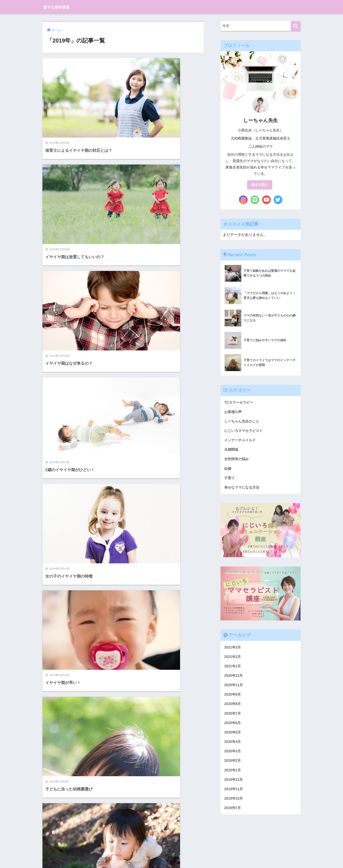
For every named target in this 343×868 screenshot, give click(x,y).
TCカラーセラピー (240, 403)
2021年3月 (233, 651)
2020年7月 (233, 720)
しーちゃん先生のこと (243, 423)
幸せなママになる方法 (243, 491)
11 (137, 433)
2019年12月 (234, 788)
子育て (230, 481)
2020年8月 (233, 710)
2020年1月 (233, 779)
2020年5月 (233, 739)
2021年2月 (233, 661)
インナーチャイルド (241, 442)
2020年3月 (233, 759)
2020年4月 (233, 749)
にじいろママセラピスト (245, 432)
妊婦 (228, 471)
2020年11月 (234, 690)
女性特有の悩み (237, 462)
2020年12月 (234, 681)
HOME (172, 849)
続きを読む (260, 185)
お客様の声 (234, 413)
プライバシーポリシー (171, 857)
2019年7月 (233, 818)
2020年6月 (233, 730)
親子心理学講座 (62, 7)
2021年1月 (233, 671)
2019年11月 (234, 798)
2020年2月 (233, 769)
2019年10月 (234, 808)
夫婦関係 (232, 452)
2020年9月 (233, 700)
